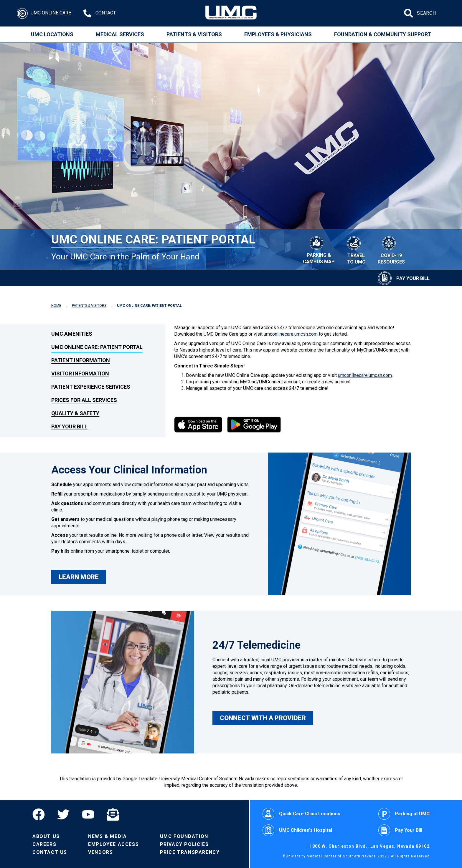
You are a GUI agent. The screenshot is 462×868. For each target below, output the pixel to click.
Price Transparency (190, 852)
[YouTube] (88, 814)
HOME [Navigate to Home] (56, 306)
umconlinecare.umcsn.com (291, 334)
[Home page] (231, 13)
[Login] (44, 13)
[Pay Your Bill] (404, 278)
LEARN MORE (79, 577)
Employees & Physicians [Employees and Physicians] (278, 34)
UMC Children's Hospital (297, 830)
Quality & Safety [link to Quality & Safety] (75, 413)
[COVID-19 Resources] (391, 250)
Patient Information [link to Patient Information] (81, 360)
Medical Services (120, 34)
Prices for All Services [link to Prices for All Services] (84, 400)
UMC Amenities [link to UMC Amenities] (72, 334)
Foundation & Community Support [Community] (383, 34)
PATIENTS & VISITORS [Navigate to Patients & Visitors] (89, 306)
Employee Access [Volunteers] (113, 844)
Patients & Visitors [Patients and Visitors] (194, 34)
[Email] (113, 814)
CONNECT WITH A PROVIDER (263, 718)
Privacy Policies (184, 844)
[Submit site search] (409, 13)
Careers (44, 844)
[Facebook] (42, 814)
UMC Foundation (184, 836)
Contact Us (50, 852)
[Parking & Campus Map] (319, 249)
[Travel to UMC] (356, 250)
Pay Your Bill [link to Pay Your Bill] (69, 426)
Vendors (100, 852)
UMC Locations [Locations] (52, 34)
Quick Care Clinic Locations (301, 814)
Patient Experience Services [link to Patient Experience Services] (91, 387)
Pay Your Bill (400, 830)
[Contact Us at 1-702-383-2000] (100, 13)
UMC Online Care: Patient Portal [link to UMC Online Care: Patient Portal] (97, 347)
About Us (46, 836)
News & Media (107, 836)
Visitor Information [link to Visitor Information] (80, 373)
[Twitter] (63, 814)
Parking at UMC (404, 814)
